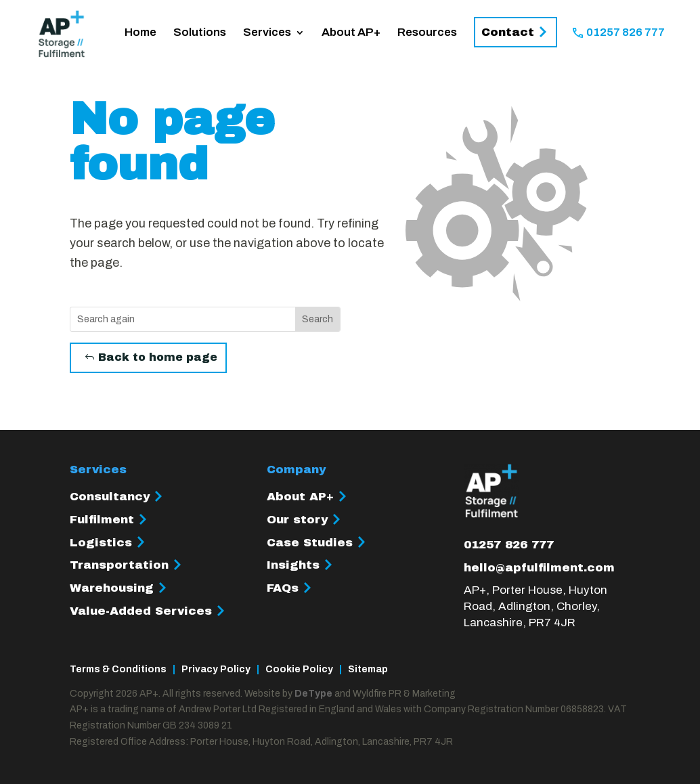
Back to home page (158, 357)
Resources (427, 33)
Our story (297, 520)
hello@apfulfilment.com (539, 568)
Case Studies (310, 543)
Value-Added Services (141, 611)
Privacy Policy (216, 669)
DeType (313, 694)
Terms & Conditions (118, 669)
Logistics (101, 543)
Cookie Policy (299, 669)
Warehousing (112, 588)
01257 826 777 (626, 33)
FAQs (283, 588)
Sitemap (368, 669)
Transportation (119, 565)
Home (140, 33)
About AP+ (351, 33)
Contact (508, 32)
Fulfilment (102, 520)
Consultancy (110, 497)
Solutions (200, 33)
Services (267, 33)
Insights (293, 565)
